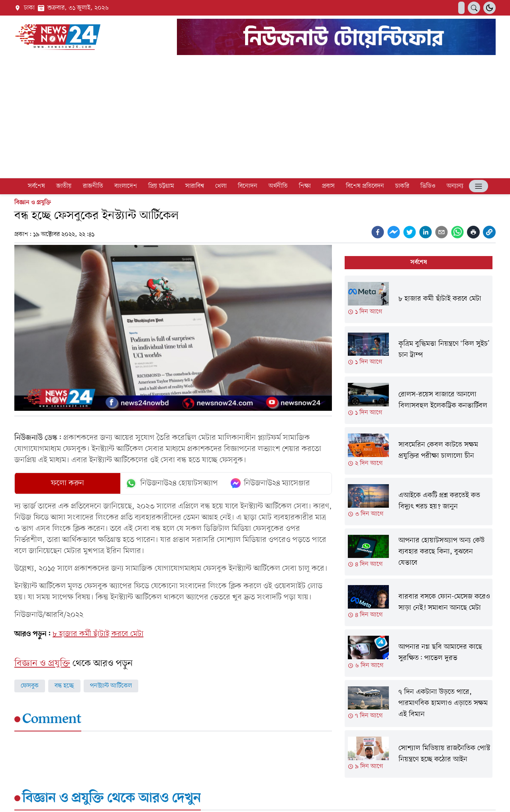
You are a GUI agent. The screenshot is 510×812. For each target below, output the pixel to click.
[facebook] (378, 232)
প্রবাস (328, 186)
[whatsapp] (457, 232)
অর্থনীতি (278, 186)
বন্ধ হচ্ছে (64, 686)
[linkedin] (426, 232)
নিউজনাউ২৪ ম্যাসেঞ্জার (270, 483)
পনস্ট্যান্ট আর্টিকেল (111, 686)
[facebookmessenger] (394, 232)
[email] (441, 232)
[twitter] (410, 232)
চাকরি (402, 186)
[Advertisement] (255, 118)
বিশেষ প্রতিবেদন (365, 186)
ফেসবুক (30, 686)
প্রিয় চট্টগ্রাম (161, 186)
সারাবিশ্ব (195, 186)
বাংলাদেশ (126, 186)
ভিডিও (428, 186)
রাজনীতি (93, 186)
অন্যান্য (455, 186)
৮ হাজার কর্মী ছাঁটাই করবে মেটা (98, 634)
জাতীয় (64, 186)
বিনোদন (248, 186)
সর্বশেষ (36, 186)
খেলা (221, 186)
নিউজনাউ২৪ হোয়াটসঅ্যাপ (172, 483)
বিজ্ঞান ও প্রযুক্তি (33, 203)
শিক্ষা (305, 186)
